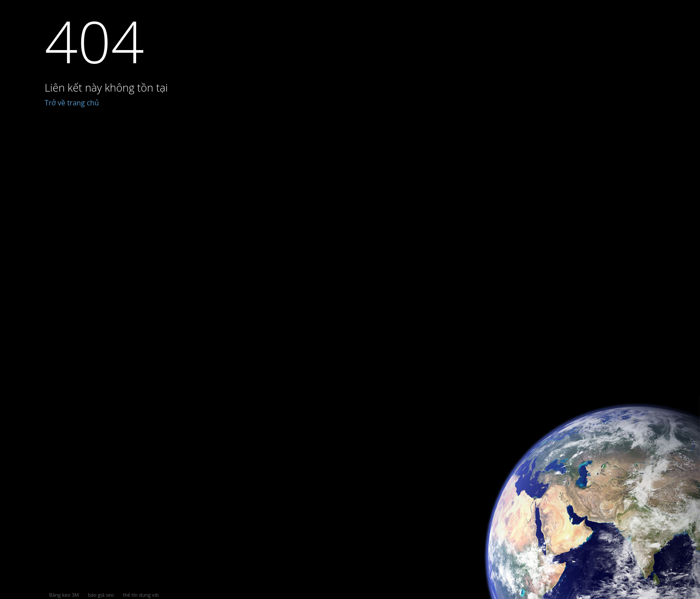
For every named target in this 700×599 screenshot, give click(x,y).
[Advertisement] (372, 349)
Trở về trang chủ (72, 103)
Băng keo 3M (64, 595)
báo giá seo (101, 595)
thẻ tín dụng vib (141, 595)
